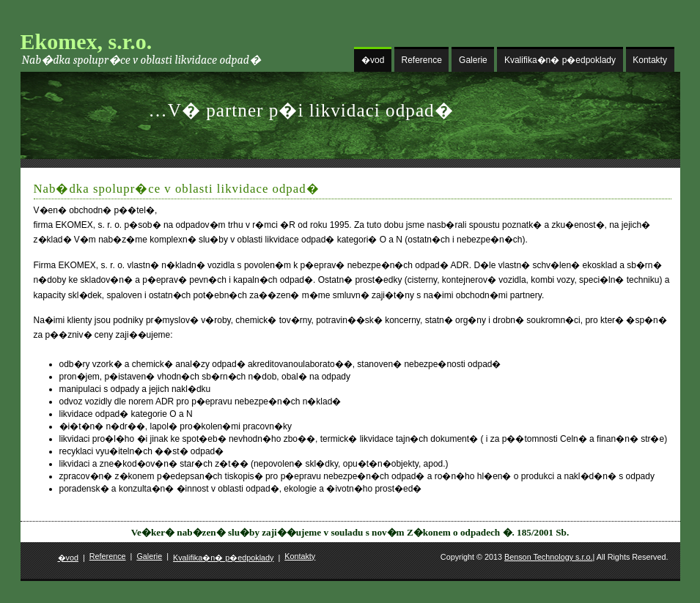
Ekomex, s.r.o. (86, 41)
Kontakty (650, 60)
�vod (373, 60)
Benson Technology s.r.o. (548, 557)
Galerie (473, 60)
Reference (422, 60)
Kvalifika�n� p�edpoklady (560, 60)
